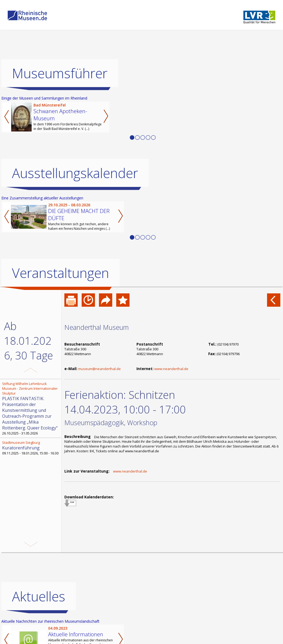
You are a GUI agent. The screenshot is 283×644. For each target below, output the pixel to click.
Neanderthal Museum (97, 327)
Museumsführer (60, 73)
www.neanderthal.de (171, 369)
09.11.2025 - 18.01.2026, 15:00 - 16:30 (31, 448)
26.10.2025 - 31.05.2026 (31, 408)
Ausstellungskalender (75, 173)
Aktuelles (39, 596)
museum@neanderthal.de (99, 369)
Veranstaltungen (61, 273)
